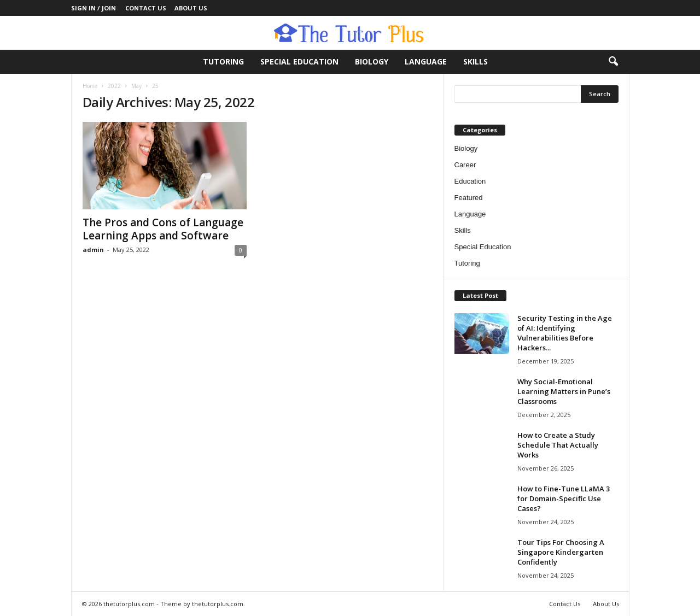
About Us (191, 8)
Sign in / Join (94, 8)
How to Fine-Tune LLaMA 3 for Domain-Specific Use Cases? (564, 498)
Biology (372, 61)
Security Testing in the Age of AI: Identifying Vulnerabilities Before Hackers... (565, 333)
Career (465, 165)
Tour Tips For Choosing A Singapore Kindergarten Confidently (561, 552)
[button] (613, 62)
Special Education (299, 61)
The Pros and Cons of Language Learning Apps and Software (163, 229)
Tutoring (223, 61)
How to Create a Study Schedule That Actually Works (558, 445)
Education (470, 181)
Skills (476, 61)
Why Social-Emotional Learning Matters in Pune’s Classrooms (564, 391)
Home (90, 86)
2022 (114, 86)
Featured (469, 198)
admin (93, 250)
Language (426, 61)
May (136, 86)
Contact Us (146, 8)
